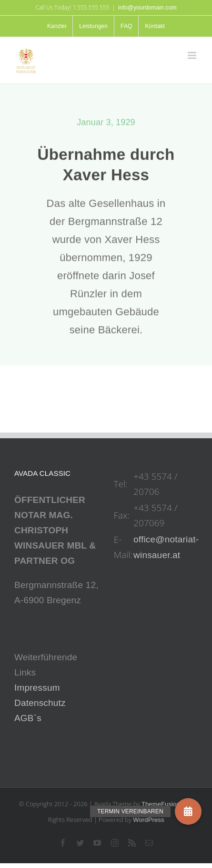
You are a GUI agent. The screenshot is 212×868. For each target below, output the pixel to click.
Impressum (37, 688)
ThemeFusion (161, 804)
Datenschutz (40, 703)
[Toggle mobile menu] (193, 55)
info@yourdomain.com (147, 8)
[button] (188, 811)
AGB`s (28, 718)
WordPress (148, 820)
